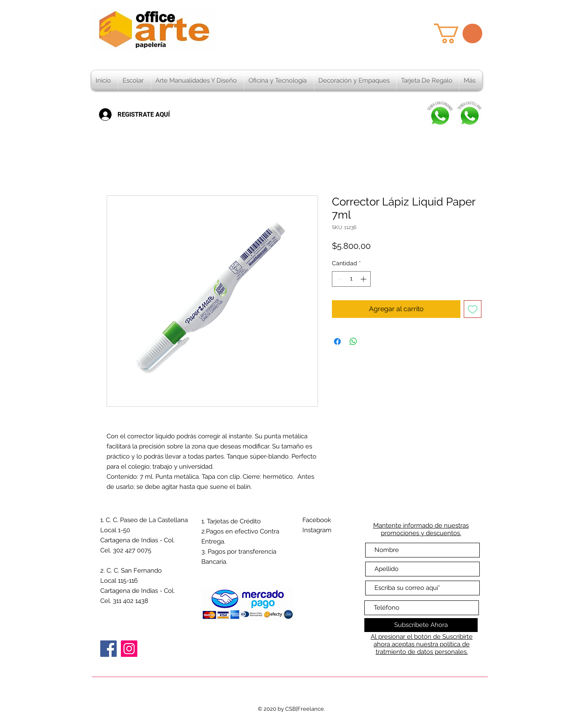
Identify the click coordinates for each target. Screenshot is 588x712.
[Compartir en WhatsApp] (353, 341)
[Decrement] (338, 279)
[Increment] (364, 279)
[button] (458, 33)
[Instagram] (129, 649)
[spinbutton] (351, 279)
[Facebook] (108, 649)
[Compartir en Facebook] (337, 341)
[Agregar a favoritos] (473, 309)
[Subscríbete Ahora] (421, 625)
